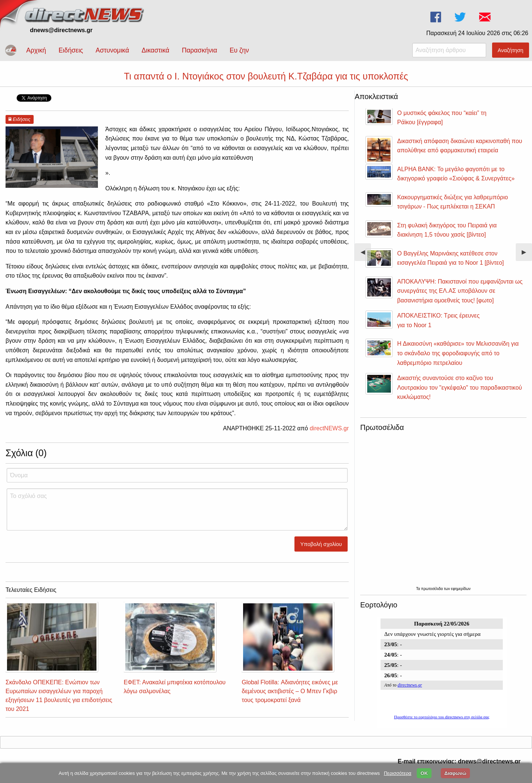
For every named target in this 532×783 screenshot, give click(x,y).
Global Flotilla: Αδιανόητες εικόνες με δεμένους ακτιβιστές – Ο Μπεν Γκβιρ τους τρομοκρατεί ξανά (290, 691)
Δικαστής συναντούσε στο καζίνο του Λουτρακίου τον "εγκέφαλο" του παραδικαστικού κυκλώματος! (460, 387)
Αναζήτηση (511, 50)
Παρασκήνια (199, 50)
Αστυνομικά (112, 50)
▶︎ (527, 255)
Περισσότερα (398, 773)
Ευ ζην (239, 50)
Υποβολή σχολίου (321, 544)
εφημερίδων (461, 589)
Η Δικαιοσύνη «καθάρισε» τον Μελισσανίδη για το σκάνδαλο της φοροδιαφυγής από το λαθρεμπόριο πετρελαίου (458, 353)
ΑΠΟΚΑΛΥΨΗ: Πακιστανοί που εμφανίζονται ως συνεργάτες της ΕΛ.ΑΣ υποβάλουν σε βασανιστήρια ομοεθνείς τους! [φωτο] (460, 291)
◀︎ (366, 255)
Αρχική (36, 50)
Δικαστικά (155, 50)
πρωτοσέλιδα (433, 589)
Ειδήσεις (71, 50)
